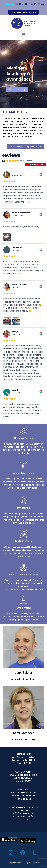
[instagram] (12, 853)
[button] (23, 34)
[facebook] (24, 853)
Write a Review (35, 165)
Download (9, 4)
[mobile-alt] (36, 853)
